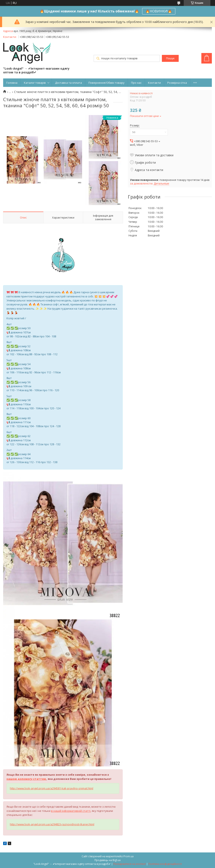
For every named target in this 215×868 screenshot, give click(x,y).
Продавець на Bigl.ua (107, 860)
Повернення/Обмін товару (106, 83)
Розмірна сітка (177, 83)
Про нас (136, 83)
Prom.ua (128, 856)
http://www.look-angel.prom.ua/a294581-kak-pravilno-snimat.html (52, 788)
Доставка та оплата (68, 83)
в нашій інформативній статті (71, 811)
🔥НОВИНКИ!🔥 (159, 11)
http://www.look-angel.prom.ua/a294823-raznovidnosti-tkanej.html (52, 824)
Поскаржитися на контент (130, 864)
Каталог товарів (35, 83)
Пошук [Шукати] (170, 58)
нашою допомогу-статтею (26, 779)
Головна (12, 83)
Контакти (154, 83)
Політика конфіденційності (165, 864)
